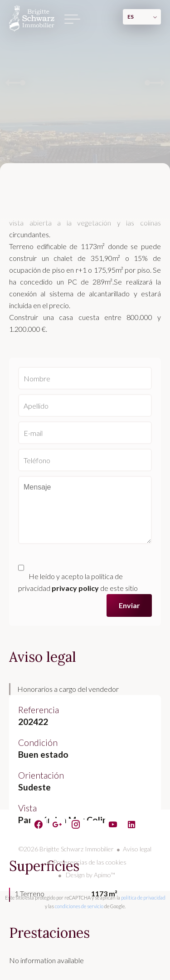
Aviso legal (137, 849)
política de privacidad (143, 897)
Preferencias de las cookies (90, 862)
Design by (90, 875)
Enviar (129, 605)
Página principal (32, 18)
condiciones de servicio (79, 906)
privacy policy (75, 588)
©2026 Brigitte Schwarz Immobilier (66, 849)
